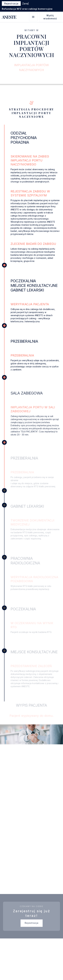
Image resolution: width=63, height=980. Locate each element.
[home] (9, 17)
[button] (33, 17)
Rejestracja (32, 925)
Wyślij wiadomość (50, 17)
